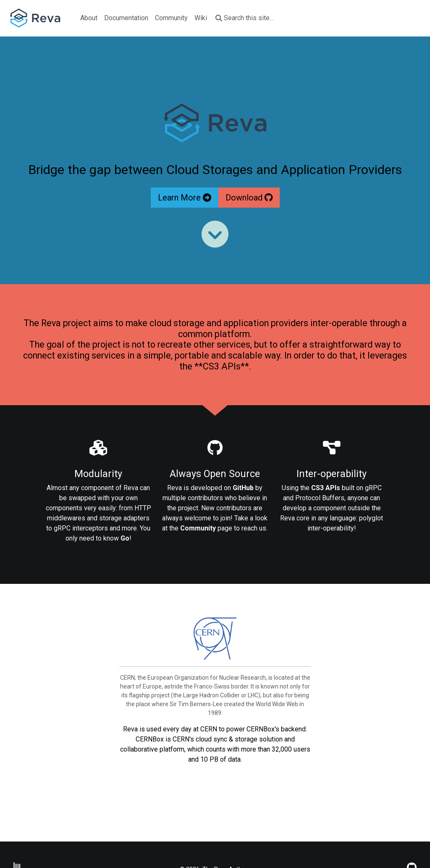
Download (249, 198)
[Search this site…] (254, 18)
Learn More (185, 198)
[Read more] (215, 234)
